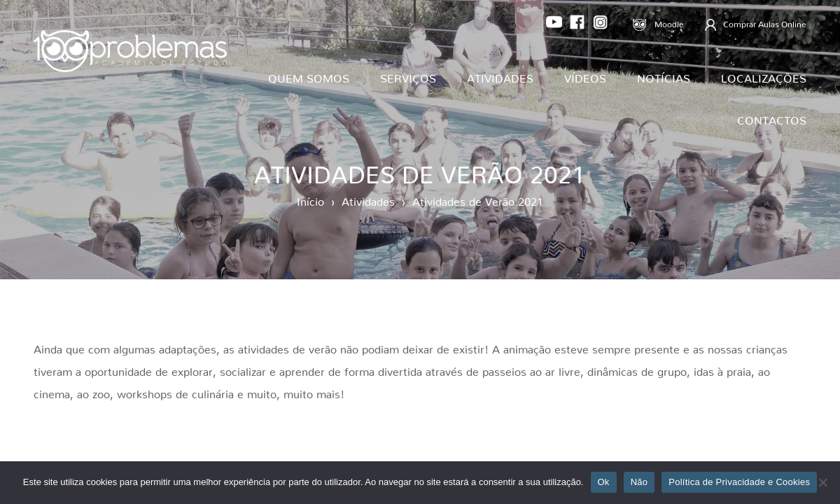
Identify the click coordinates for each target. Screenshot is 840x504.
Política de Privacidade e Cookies (739, 482)
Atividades (500, 76)
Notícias (664, 76)
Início (310, 199)
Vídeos (585, 76)
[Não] (822, 482)
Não (639, 482)
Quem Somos (309, 76)
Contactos (772, 118)
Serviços (408, 76)
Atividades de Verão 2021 (478, 199)
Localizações (764, 76)
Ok (604, 482)
